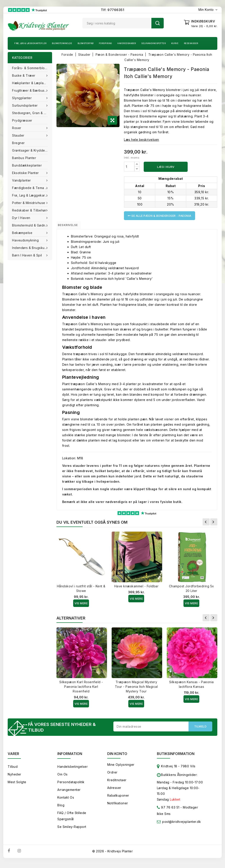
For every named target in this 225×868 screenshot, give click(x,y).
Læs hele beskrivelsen (142, 140)
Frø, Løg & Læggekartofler (30, 43)
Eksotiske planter (26, 173)
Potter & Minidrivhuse (29, 203)
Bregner (18, 143)
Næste (214, 524)
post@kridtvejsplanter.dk (181, 825)
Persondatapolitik (71, 785)
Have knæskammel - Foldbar (136, 588)
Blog (61, 808)
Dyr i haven (22, 218)
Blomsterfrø (86, 43)
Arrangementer (69, 793)
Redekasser (191, 43)
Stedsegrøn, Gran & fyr (30, 113)
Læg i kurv (166, 167)
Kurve (175, 43)
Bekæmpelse (23, 233)
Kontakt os (66, 801)
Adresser (114, 791)
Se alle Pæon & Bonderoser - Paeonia (160, 216)
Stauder (19, 135)
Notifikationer (118, 806)
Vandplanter (22, 180)
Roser (17, 128)
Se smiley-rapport (72, 830)
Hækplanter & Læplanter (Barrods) (32, 83)
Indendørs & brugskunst (31, 248)
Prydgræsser (22, 120)
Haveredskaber (127, 43)
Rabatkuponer (118, 799)
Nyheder (15, 778)
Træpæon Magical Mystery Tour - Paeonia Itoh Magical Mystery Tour (136, 689)
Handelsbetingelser (73, 770)
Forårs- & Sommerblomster (32, 68)
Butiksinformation (176, 757)
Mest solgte (17, 785)
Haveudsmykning (26, 240)
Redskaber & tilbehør (30, 210)
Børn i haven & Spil (27, 255)
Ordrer (112, 776)
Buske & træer (24, 75)
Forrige (206, 524)
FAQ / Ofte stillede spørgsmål (72, 819)
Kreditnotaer (117, 783)
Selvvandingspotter (153, 43)
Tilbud (13, 770)
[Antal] (129, 167)
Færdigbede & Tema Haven (32, 188)
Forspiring (105, 43)
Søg (158, 23)
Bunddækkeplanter (27, 165)
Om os (63, 778)
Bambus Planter (24, 158)
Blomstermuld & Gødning (32, 225)
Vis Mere (81, 605)
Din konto (117, 757)
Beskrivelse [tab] (72, 226)
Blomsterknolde (62, 43)
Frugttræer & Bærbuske (31, 90)
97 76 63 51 (168, 811)
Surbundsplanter (25, 105)
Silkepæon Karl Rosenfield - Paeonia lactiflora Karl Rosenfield (81, 689)
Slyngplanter (22, 98)
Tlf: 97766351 (113, 10)
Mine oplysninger (121, 768)
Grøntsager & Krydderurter (32, 150)
